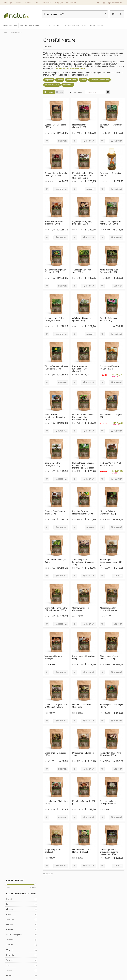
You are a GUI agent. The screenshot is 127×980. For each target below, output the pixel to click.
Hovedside (10, 955)
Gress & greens (12, 176)
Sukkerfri (9, 105)
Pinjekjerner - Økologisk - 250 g (84, 753)
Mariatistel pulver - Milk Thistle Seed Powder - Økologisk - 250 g (83, 175)
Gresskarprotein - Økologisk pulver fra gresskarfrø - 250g (109, 851)
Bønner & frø (11, 156)
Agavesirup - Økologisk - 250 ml (111, 174)
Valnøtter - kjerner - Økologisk (53, 656)
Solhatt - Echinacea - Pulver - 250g (109, 319)
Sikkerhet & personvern (103, 972)
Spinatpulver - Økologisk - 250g (112, 126)
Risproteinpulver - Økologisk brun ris (108, 801)
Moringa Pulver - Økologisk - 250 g (108, 512)
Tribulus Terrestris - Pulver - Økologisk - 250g (56, 367)
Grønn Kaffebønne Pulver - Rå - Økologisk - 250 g (56, 608)
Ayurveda (10, 171)
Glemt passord (101, 959)
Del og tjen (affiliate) (74, 968)
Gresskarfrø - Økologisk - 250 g (56, 753)
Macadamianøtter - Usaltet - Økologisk (109, 608)
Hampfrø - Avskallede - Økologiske (83, 705)
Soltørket (9, 89)
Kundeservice (101, 963)
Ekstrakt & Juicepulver (14, 94)
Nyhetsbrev (47, 3)
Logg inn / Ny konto (102, 955)
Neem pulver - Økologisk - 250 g (56, 560)
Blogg (70, 955)
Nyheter (28, 3)
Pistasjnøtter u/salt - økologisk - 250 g (109, 656)
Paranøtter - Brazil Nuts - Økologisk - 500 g (111, 753)
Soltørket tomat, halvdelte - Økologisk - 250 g (56, 174)
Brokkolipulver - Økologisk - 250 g (112, 705)
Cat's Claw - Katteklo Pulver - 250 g (109, 367)
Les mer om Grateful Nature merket (74, 68)
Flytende (9, 130)
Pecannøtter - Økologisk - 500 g (84, 656)
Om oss (19, 3)
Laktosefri (10, 100)
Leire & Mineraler (12, 212)
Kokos (8, 191)
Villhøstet (9, 69)
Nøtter (8, 150)
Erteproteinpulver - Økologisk (53, 849)
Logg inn (104, 3)
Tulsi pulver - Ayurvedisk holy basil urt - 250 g (111, 222)
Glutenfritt (10, 115)
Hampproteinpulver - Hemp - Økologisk (82, 849)
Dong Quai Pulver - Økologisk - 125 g (53, 463)
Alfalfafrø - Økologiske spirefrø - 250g (82, 319)
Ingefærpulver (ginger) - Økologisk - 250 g (83, 222)
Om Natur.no (11, 959)
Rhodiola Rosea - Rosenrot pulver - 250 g (83, 512)
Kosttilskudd (72, 80)
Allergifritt (10, 110)
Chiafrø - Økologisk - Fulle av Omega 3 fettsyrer (54, 706)
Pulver (8, 125)
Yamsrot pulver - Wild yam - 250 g (82, 271)
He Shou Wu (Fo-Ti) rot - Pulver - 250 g (111, 463)
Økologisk (10, 59)
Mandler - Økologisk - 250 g (84, 801)
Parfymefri (10, 120)
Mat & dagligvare (43, 955)
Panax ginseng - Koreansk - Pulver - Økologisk (81, 368)
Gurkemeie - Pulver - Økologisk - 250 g (54, 222)
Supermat (49, 80)
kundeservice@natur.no (63, 939)
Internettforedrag (73, 963)
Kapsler (9, 135)
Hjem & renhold (42, 972)
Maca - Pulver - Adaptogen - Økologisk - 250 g (56, 417)
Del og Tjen (59, 3)
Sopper (60, 80)
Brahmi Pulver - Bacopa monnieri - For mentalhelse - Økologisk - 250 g (84, 466)
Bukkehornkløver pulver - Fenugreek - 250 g (56, 271)
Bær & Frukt (10, 145)
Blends (83, 80)
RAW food (10, 84)
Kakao (8, 186)
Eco (7, 64)
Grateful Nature (12, 229)
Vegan (8, 74)
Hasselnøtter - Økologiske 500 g (56, 801)
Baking (8, 196)
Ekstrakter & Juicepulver (100, 80)
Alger (8, 207)
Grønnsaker (11, 202)
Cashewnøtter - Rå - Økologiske (81, 608)
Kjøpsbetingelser (102, 968)
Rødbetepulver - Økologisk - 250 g (80, 126)
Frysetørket (10, 79)
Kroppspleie (68, 85)
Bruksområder (72, 959)
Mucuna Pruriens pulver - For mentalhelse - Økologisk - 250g (84, 417)
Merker (9, 963)
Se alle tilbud (11, 972)
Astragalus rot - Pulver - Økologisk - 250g (55, 319)
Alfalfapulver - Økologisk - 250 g (112, 415)
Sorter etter (76, 92)
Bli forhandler (71, 3)
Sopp (8, 161)
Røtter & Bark (11, 181)
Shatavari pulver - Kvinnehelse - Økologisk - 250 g (84, 561)
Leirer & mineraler (52, 85)
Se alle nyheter (12, 968)
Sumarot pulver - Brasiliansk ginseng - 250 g (111, 561)
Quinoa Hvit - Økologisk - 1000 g (56, 126)
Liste (59, 92)
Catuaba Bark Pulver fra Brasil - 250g (56, 512)
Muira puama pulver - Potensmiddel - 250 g (110, 271)
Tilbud (37, 3)
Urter (8, 166)
